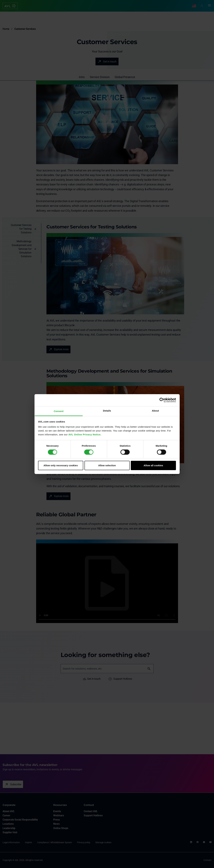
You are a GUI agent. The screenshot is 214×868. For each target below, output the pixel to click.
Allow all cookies (153, 465)
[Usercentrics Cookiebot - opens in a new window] (162, 400)
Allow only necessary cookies (61, 465)
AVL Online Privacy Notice (85, 434)
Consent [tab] (59, 411)
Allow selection (107, 465)
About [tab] (155, 411)
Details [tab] (107, 411)
